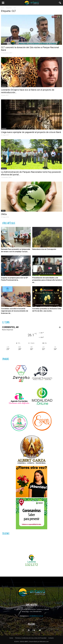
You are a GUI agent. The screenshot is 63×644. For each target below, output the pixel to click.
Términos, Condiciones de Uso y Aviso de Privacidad (31, 638)
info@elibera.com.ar (36, 616)
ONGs (3, 211)
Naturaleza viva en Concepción (44, 249)
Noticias (4, 44)
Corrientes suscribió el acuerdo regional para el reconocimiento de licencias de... (15, 311)
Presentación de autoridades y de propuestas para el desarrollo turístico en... (47, 280)
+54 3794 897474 (35, 612)
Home (11, 638)
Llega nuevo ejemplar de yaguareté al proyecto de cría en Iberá (31, 132)
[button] (60, 3)
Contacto (51, 638)
